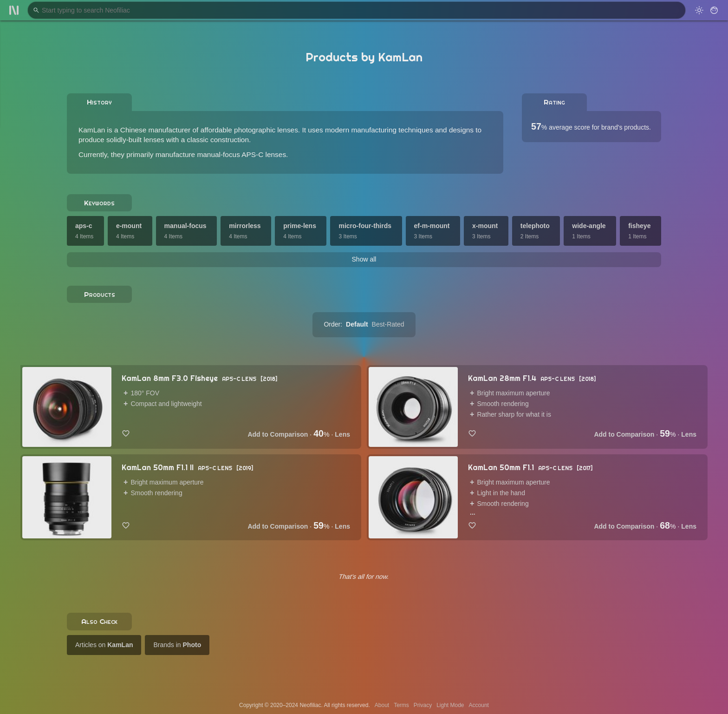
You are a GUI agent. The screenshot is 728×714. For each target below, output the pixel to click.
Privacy (423, 705)
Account (479, 705)
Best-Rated (388, 324)
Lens (342, 434)
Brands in (177, 645)
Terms (401, 705)
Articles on (104, 645)
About (382, 705)
